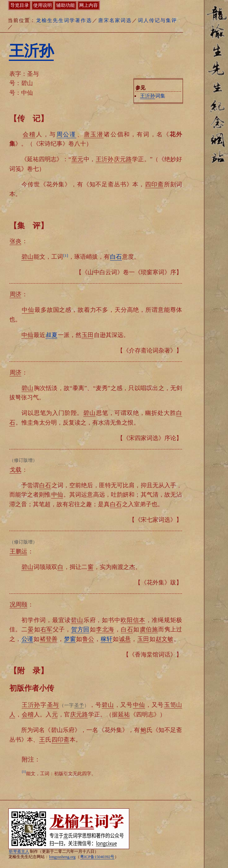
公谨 (27, 639)
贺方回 (80, 629)
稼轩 (107, 639)
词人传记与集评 (157, 20)
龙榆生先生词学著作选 (64, 20)
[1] (66, 255)
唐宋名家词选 (115, 20)
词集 (153, 96)
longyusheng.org (62, 857)
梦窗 (70, 639)
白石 (116, 257)
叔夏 (52, 335)
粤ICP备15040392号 (97, 857)
